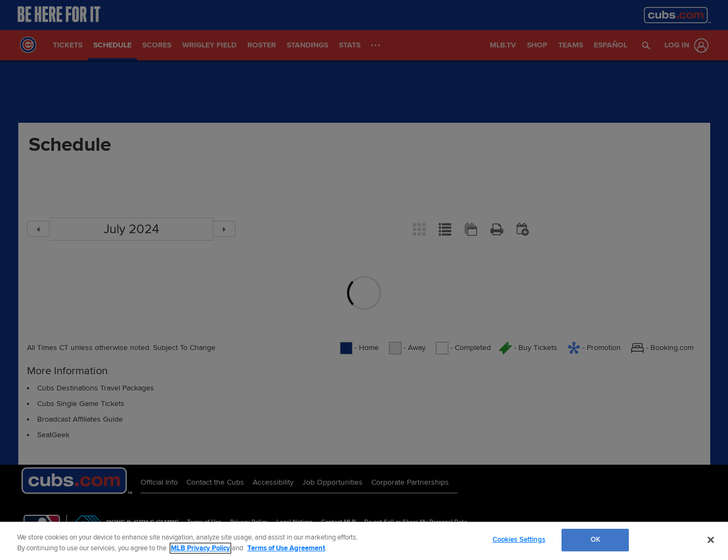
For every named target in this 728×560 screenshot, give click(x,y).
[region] (364, 541)
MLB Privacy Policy (200, 548)
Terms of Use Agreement (286, 548)
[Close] (711, 540)
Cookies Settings (519, 540)
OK (595, 540)
